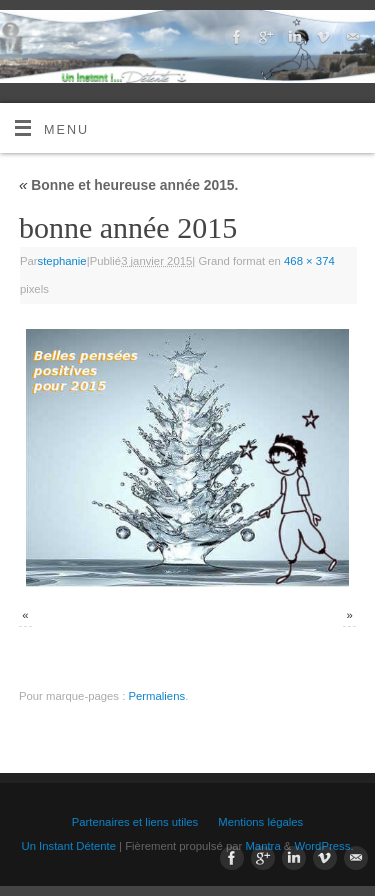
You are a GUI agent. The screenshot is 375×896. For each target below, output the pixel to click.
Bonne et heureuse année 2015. (129, 185)
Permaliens (156, 696)
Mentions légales (260, 822)
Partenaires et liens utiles (135, 822)
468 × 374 (309, 261)
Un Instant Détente (68, 846)
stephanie (62, 261)
